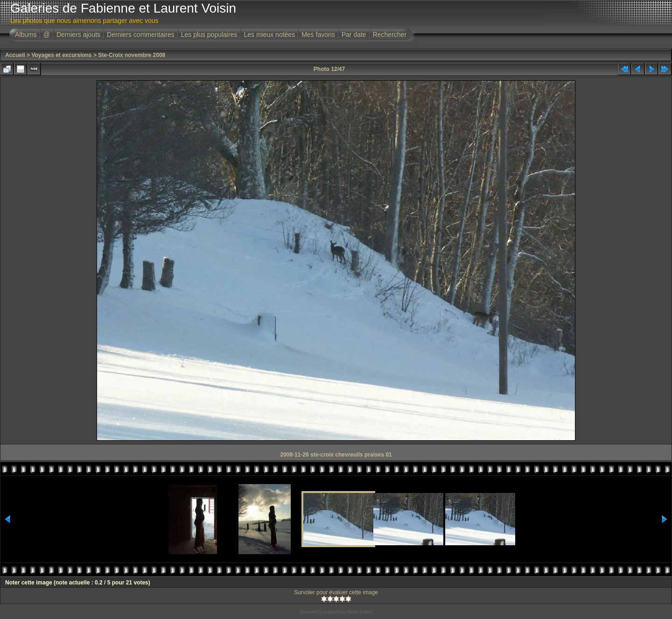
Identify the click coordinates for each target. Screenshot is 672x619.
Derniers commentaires (141, 35)
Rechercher (390, 35)
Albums (26, 35)
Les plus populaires (209, 35)
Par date (354, 35)
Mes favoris (318, 35)
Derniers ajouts (78, 35)
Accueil (15, 55)
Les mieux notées (269, 35)
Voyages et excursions (61, 55)
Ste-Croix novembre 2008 (132, 55)
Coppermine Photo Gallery (348, 612)
